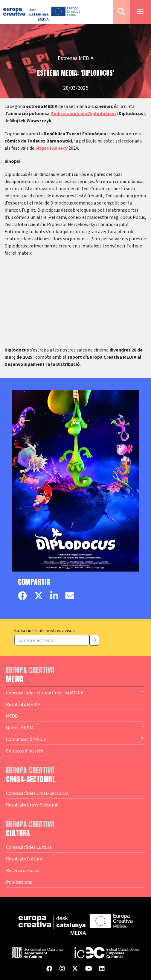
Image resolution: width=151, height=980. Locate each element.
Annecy (60, 148)
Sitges (43, 148)
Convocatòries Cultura (29, 847)
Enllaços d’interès (25, 751)
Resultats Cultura (24, 859)
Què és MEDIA (75, 727)
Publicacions (19, 882)
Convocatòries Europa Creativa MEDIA (75, 692)
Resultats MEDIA (23, 704)
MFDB (12, 716)
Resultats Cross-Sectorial (32, 805)
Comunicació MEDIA (75, 739)
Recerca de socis (22, 870)
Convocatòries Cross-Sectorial (37, 793)
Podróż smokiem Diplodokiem (83, 114)
